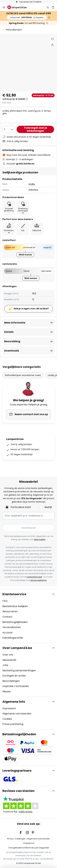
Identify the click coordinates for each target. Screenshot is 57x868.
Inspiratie (8, 686)
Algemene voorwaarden (17, 714)
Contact (7, 617)
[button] (52, 39)
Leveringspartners (17, 771)
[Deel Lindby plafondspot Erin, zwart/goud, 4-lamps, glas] (52, 45)
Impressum (9, 708)
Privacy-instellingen (16, 839)
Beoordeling (12, 341)
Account (8, 633)
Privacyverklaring (13, 724)
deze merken (40, 539)
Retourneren (10, 611)
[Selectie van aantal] (9, 129)
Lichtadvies (22, 686)
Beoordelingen (11, 681)
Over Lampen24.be (17, 648)
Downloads (12, 351)
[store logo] (19, 7)
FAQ (5, 601)
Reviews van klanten (18, 791)
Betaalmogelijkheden (15, 622)
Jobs (5, 665)
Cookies (7, 719)
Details (9, 332)
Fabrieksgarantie (13, 638)
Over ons (8, 655)
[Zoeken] (48, 7)
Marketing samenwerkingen (19, 670)
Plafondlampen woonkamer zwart (23, 375)
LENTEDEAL (27, 17)
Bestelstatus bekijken (15, 606)
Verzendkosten (12, 627)
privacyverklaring (38, 580)
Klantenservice (14, 594)
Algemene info (14, 702)
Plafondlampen (14, 30)
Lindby (32, 184)
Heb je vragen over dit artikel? (31, 309)
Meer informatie (15, 323)
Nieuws (7, 691)
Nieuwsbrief (9, 660)
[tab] (28, 616)
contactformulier (34, 577)
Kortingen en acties (14, 676)
